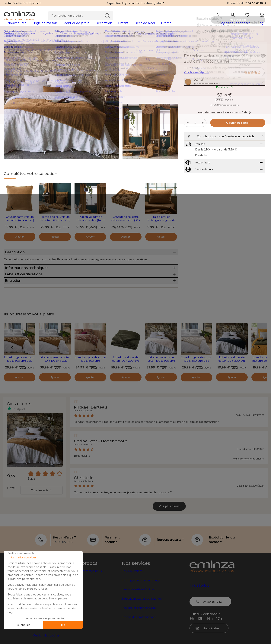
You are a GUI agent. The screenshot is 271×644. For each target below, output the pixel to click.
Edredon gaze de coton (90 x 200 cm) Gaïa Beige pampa (196, 395)
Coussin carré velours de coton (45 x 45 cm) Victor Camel (20, 226)
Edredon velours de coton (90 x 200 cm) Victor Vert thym (126, 395)
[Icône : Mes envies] (263, 62)
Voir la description (196, 78)
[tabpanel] (103, 27)
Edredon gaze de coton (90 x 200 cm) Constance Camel (90, 395)
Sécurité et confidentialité (139, 642)
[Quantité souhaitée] (195, 137)
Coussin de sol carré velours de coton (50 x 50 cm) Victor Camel (126, 226)
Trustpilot (199, 619)
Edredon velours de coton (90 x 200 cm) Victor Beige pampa (161, 395)
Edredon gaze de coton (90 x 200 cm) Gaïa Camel (20, 395)
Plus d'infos (201, 179)
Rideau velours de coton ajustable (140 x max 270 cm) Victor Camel (90, 228)
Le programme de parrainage (141, 614)
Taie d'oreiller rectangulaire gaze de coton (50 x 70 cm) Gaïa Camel (161, 228)
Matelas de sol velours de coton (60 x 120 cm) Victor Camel (55, 226)
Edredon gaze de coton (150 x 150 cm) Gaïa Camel (55, 395)
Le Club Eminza (132, 605)
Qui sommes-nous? (90, 605)
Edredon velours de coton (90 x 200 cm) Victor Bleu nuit (232, 395)
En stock (225, 101)
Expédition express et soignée (142, 633)
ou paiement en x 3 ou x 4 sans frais (225, 127)
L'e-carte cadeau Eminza (138, 623)
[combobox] (41, 524)
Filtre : (11, 522)
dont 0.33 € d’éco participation (225, 119)
